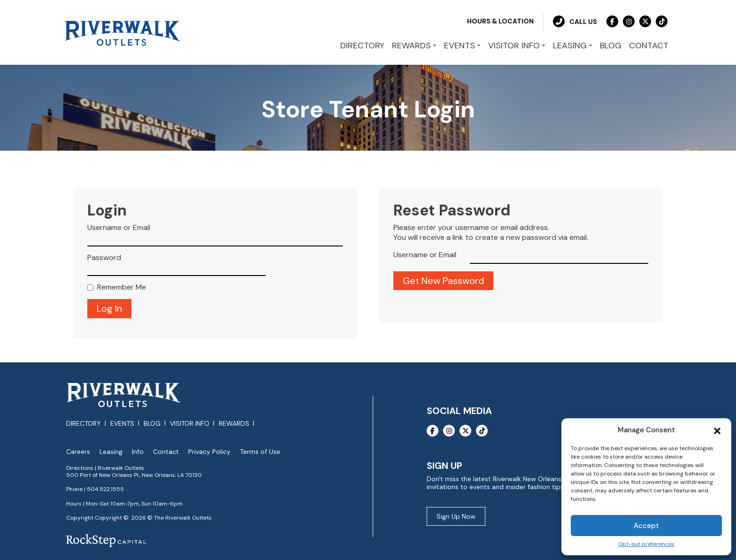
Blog (152, 422)
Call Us (575, 20)
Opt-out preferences (646, 544)
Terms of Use (260, 450)
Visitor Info (190, 422)
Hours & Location (500, 20)
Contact (166, 450)
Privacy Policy (209, 450)
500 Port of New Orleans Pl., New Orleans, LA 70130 (134, 474)
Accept (646, 526)
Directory (84, 422)
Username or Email (119, 226)
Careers (78, 450)
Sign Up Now (456, 515)
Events (122, 422)
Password (104, 256)
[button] (717, 430)
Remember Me (122, 286)
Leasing (111, 450)
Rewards (234, 422)
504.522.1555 (105, 488)
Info (138, 450)
